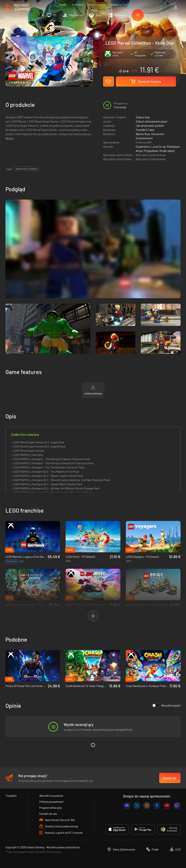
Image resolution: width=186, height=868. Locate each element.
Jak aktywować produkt (150, 126)
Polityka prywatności (52, 802)
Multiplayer (173, 147)
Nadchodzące (97, 5)
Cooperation (143, 147)
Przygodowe (151, 151)
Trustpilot (11, 796)
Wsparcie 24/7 (119, 5)
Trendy (62, 5)
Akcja (139, 151)
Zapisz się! (170, 778)
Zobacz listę (143, 117)
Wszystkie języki (166, 705)
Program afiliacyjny (51, 808)
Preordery (78, 5)
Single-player (167, 151)
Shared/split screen (27, 169)
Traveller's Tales (145, 130)
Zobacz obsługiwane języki (152, 121)
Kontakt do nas (48, 814)
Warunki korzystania (51, 796)
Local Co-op (158, 147)
